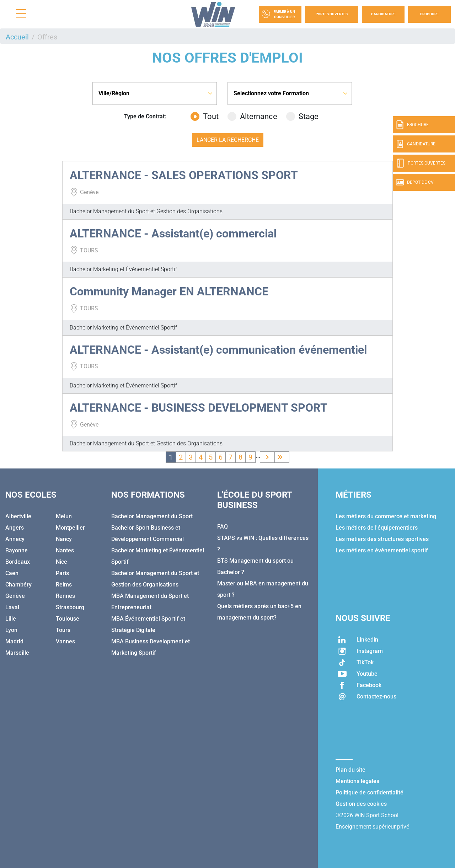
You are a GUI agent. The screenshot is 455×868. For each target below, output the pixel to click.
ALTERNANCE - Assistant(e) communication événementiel (218, 350)
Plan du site (350, 770)
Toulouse (68, 619)
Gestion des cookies (361, 804)
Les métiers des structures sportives (382, 539)
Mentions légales (357, 781)
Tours (63, 630)
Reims (64, 585)
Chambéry (18, 585)
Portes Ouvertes (332, 14)
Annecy (15, 539)
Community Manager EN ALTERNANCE (169, 291)
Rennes (65, 596)
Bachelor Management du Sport (152, 516)
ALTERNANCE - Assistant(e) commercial (173, 234)
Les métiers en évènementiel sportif (382, 550)
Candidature (383, 14)
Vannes (65, 641)
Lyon (11, 630)
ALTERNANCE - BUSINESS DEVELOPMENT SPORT (199, 408)
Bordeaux (18, 562)
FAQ (223, 527)
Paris (62, 573)
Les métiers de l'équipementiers (377, 528)
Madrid (14, 641)
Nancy (64, 539)
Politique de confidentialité (370, 792)
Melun (64, 516)
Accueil (17, 37)
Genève (15, 596)
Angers (15, 528)
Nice (61, 562)
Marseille (17, 653)
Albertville (18, 516)
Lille (11, 619)
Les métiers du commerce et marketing (386, 516)
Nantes (65, 550)
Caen (12, 573)
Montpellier (70, 528)
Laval (12, 607)
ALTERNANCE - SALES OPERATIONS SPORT (184, 175)
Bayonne (17, 550)
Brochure (429, 14)
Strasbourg (70, 607)
